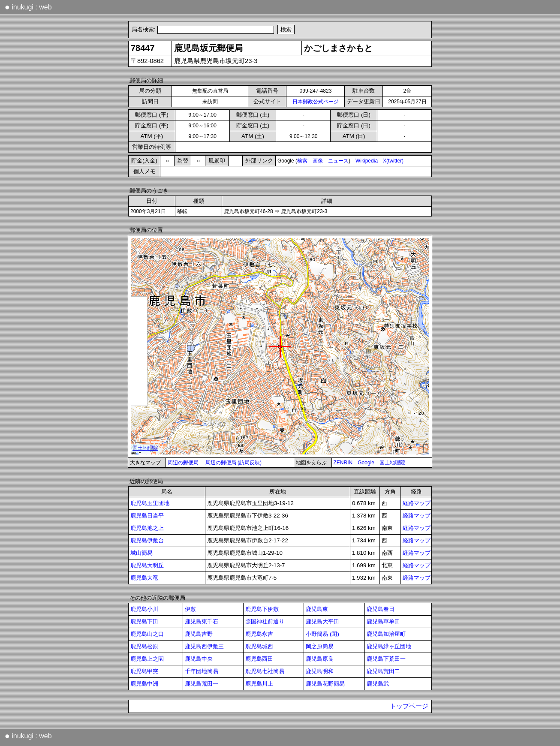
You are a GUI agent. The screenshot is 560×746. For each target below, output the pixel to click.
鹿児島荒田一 (202, 684)
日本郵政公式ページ (316, 102)
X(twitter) (393, 161)
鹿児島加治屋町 (386, 634)
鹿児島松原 (144, 646)
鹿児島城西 (259, 646)
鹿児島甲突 (144, 671)
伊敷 (190, 609)
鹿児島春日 (381, 609)
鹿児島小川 (144, 609)
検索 (302, 161)
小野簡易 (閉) (322, 634)
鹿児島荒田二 (383, 671)
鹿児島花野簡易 (325, 684)
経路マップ (417, 503)
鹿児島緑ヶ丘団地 (389, 646)
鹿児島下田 (144, 621)
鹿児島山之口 (147, 634)
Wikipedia (367, 161)
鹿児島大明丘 (147, 565)
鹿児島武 (378, 684)
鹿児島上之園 (147, 659)
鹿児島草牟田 (383, 621)
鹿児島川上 (259, 684)
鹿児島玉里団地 (150, 503)
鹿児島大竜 (144, 578)
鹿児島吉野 (199, 634)
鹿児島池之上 (147, 528)
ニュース (338, 161)
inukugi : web (28, 7)
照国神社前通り (265, 621)
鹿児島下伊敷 (262, 609)
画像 (318, 161)
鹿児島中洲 (144, 684)
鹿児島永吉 (259, 634)
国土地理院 (392, 463)
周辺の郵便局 (183, 463)
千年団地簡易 (202, 671)
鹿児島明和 (320, 671)
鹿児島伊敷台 (147, 540)
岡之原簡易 (320, 646)
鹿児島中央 (199, 659)
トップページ (409, 706)
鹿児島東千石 (202, 621)
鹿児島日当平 (147, 516)
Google (366, 463)
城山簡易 (142, 553)
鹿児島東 (317, 609)
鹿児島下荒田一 (386, 659)
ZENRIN (343, 463)
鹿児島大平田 (322, 621)
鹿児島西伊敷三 (204, 646)
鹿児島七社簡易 (265, 671)
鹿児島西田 (259, 659)
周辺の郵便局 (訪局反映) (233, 463)
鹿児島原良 (320, 659)
